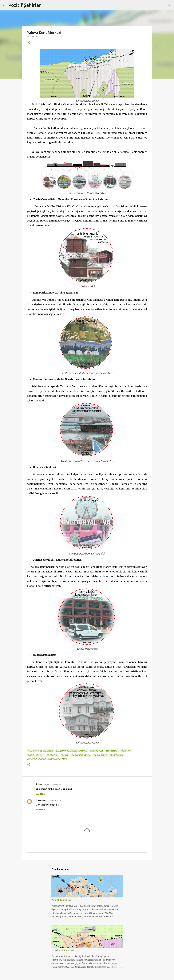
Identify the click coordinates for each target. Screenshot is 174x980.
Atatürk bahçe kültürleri (40, 751)
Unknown (41, 800)
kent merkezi (97, 751)
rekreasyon (53, 755)
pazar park (126, 751)
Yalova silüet (100, 755)
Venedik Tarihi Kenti (61, 900)
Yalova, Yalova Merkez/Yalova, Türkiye (49, 759)
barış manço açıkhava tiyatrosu (72, 751)
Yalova (65, 755)
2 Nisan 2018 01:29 (55, 800)
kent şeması (112, 751)
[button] (29, 42)
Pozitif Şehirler (25, 5)
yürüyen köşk (117, 755)
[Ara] (45, 5)
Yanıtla (40, 794)
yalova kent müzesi (81, 755)
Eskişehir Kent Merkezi (63, 950)
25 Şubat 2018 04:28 (52, 784)
